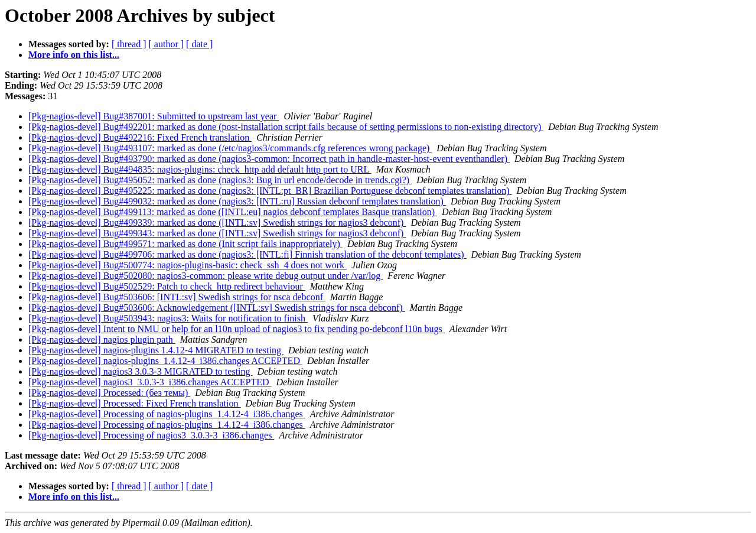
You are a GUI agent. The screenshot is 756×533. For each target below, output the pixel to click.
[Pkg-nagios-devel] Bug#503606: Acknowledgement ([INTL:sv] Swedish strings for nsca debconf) (217, 308)
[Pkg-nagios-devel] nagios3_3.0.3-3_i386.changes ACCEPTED (150, 382)
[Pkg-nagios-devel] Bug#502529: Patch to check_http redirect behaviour (167, 286)
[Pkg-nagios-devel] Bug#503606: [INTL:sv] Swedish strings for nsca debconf (177, 297)
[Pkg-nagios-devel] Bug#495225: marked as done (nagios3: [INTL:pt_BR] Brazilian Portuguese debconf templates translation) (270, 191)
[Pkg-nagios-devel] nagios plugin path (102, 339)
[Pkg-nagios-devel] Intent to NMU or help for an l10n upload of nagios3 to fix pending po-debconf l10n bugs (237, 329)
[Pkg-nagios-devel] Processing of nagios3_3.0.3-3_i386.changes (151, 435)
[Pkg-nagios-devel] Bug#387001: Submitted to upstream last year (154, 116)
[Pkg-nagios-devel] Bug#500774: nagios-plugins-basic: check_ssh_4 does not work (188, 265)
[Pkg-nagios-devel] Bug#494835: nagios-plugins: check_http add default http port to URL (200, 169)
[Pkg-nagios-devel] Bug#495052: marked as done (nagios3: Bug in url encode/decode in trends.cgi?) (220, 180)
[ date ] (199, 44)
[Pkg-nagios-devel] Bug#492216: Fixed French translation (140, 137)
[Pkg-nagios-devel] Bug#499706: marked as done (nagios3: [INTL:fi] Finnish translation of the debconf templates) (247, 254)
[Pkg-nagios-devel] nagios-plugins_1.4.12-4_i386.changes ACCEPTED (165, 361)
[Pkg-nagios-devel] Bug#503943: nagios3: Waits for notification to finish (168, 318)
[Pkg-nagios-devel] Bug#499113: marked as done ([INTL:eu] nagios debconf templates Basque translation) (233, 212)
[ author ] (167, 44)
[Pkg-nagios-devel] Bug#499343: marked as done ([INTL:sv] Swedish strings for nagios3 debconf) (217, 233)
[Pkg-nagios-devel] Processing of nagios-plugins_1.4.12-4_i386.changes (167, 414)
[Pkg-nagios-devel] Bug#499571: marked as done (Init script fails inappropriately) (185, 244)
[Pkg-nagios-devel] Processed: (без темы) (109, 393)
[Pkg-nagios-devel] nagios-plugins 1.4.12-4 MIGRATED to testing (156, 350)
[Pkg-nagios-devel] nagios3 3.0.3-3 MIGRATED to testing (141, 371)
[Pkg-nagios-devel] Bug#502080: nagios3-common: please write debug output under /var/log (206, 276)
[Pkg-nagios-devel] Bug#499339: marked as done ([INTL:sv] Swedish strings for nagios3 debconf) (217, 222)
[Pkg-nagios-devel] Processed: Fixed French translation (134, 403)
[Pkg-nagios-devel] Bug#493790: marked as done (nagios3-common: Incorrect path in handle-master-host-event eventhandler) (269, 159)
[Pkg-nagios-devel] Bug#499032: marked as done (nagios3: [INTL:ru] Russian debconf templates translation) (237, 201)
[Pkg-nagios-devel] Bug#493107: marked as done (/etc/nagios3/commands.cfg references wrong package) (230, 148)
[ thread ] (129, 44)
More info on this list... (74, 55)
